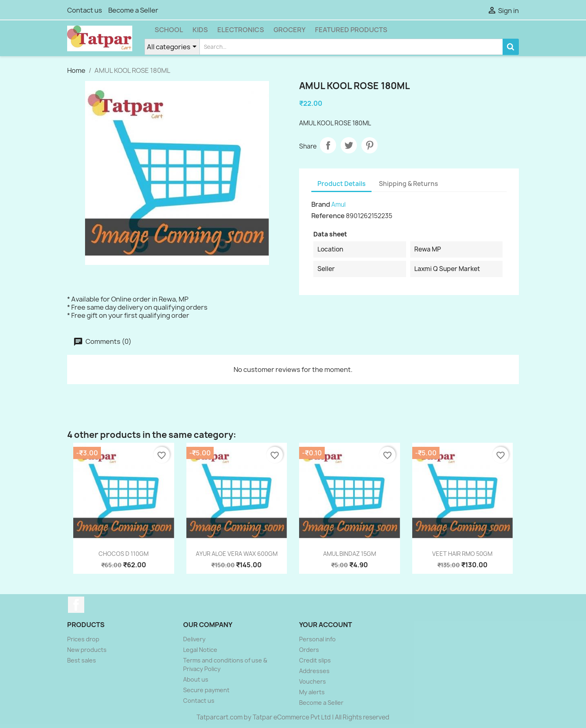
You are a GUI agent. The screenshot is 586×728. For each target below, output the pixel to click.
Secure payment (206, 690)
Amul (338, 204)
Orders (309, 650)
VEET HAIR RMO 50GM (462, 554)
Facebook (76, 605)
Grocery (290, 30)
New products (87, 650)
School (169, 30)
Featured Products (351, 30)
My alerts (312, 692)
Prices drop (83, 639)
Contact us (85, 10)
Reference (328, 216)
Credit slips (315, 660)
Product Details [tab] (341, 184)
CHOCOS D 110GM (124, 554)
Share (328, 145)
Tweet (349, 145)
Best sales (82, 660)
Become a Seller (133, 10)
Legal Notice (200, 650)
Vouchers (313, 681)
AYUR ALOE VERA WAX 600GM (237, 554)
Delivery (194, 639)
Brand (321, 204)
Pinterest (370, 145)
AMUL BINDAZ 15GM (350, 554)
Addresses (314, 671)
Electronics (241, 30)
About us (196, 679)
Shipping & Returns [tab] (408, 184)
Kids (200, 30)
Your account (326, 625)
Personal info (317, 639)
